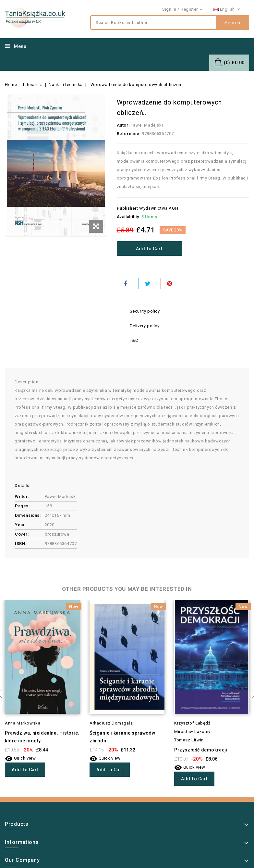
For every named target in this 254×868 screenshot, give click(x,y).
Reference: (129, 134)
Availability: (129, 217)
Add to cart (149, 249)
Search (232, 23)
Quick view (20, 758)
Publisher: (127, 208)
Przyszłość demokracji (201, 750)
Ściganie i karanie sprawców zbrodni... (122, 737)
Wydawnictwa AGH (159, 208)
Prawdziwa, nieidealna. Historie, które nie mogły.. (42, 737)
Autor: (123, 125)
